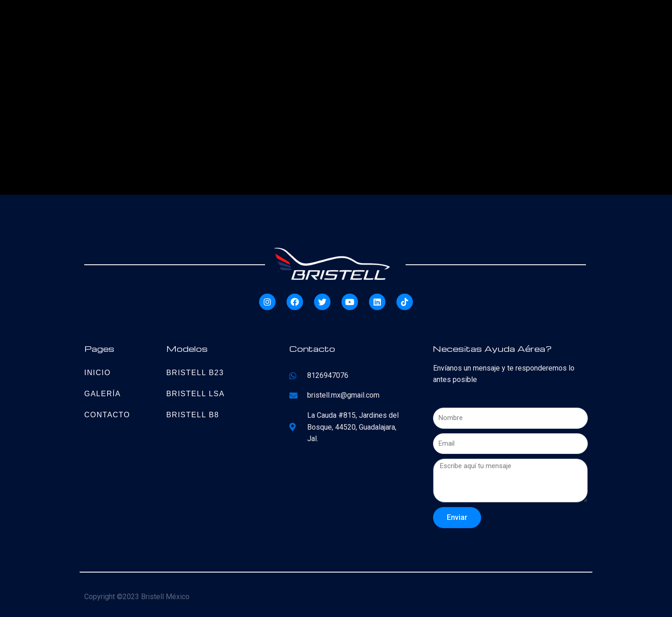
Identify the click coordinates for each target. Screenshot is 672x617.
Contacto (107, 415)
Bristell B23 (195, 373)
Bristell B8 (193, 415)
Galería (103, 394)
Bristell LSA (195, 394)
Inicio (98, 373)
